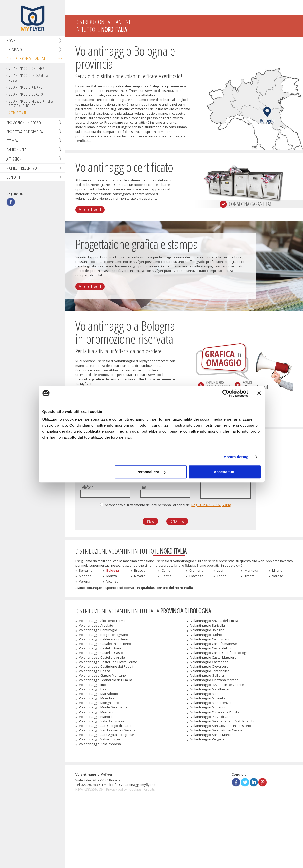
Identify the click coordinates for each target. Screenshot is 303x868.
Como (166, 606)
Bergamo (86, 606)
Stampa (12, 141)
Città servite (18, 113)
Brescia (140, 606)
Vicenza (112, 617)
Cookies (135, 853)
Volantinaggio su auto (26, 95)
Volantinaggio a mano (26, 88)
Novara (140, 612)
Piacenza (196, 612)
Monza (112, 612)
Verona (84, 617)
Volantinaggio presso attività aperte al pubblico (31, 104)
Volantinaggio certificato (28, 69)
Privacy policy (116, 853)
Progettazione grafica (25, 132)
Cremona (196, 606)
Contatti (13, 177)
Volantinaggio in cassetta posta (28, 78)
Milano (277, 606)
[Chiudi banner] (259, 393)
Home (11, 41)
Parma (167, 612)
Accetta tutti (225, 472)
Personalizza (151, 472)
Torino (222, 612)
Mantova (251, 606)
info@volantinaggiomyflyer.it (134, 849)
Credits (149, 853)
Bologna (113, 606)
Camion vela (16, 150)
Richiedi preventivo (22, 168)
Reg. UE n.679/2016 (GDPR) (211, 539)
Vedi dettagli (93, 227)
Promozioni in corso (24, 123)
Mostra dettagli (237, 457)
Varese (278, 612)
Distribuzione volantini (26, 59)
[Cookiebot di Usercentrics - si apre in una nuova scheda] (226, 393)
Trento (250, 612)
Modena (85, 612)
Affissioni (14, 159)
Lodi (220, 606)
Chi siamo (14, 50)
